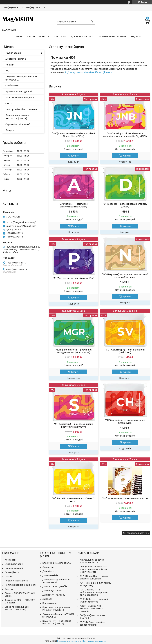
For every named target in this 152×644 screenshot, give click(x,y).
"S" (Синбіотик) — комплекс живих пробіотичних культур (74, 425)
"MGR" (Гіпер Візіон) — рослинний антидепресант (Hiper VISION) (74, 351)
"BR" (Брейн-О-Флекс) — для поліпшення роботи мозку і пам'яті (94, 569)
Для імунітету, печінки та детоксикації (56, 581)
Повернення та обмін (112, 36)
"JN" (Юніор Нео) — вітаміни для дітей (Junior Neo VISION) (74, 135)
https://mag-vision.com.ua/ (21, 222)
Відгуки (136, 36)
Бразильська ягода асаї (19, 91)
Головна (17, 36)
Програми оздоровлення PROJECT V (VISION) (56, 609)
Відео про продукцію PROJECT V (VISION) (17, 117)
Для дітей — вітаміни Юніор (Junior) (89, 72)
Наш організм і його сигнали (21, 109)
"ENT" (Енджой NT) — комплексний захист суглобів (92, 608)
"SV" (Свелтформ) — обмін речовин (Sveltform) (125, 351)
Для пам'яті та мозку (54, 595)
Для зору (47, 599)
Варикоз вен (49, 603)
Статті (9, 103)
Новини (10, 65)
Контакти (60, 36)
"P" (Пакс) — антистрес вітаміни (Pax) (74, 278)
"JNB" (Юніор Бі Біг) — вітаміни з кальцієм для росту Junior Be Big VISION (125, 135)
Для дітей (48, 567)
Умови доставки (14, 564)
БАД (8, 71)
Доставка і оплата (83, 36)
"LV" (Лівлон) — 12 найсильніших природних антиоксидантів (94, 592)
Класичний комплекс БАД (57, 563)
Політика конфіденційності (21, 97)
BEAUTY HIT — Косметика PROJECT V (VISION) (57, 622)
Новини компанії (14, 568)
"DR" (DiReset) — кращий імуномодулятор (94, 600)
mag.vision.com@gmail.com (21, 226)
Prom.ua (91, 638)
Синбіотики (12, 86)
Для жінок (48, 571)
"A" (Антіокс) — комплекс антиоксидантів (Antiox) (74, 205)
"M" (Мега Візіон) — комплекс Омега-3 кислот (74, 500)
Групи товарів (36, 36)
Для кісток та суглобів (55, 586)
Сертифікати (12, 572)
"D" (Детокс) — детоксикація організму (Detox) (125, 205)
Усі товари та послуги (135, 533)
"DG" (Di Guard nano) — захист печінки (92, 623)
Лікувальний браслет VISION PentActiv (92, 561)
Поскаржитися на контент (69, 641)
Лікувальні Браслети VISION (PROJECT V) (21, 78)
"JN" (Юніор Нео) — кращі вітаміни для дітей (94, 577)
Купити (75, 156)
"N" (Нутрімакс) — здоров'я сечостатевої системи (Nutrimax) (125, 276)
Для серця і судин (52, 591)
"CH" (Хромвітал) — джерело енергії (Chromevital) (125, 421)
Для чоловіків (50, 575)
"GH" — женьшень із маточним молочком (125, 498)
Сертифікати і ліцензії (18, 124)
